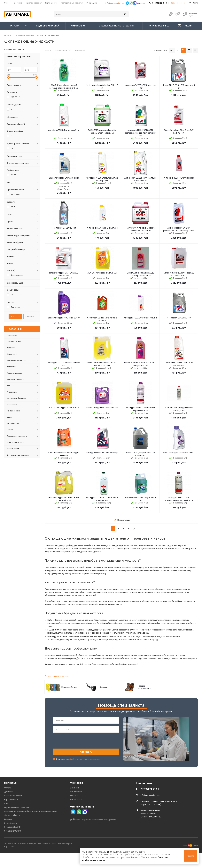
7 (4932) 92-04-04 (150, 804)
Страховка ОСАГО (13, 846)
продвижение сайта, (100, 835)
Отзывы (8, 834)
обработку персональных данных (85, 766)
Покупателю (11, 798)
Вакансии (74, 803)
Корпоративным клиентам (16, 822)
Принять (191, 856)
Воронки (104, 687)
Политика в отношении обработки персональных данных (31, 826)
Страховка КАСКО (12, 842)
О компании (76, 798)
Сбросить (30, 317)
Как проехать (76, 807)
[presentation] (74, 748)
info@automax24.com (115, 3)
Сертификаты (11, 838)
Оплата (8, 803)
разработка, (87, 835)
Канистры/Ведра (69, 687)
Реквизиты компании (150, 825)
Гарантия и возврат (13, 810)
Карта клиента (11, 814)
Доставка (9, 807)
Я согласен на (78, 766)
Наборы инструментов (144, 687)
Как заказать (76, 814)
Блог (6, 818)
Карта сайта (10, 861)
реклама (113, 835)
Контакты (75, 810)
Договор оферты (12, 830)
